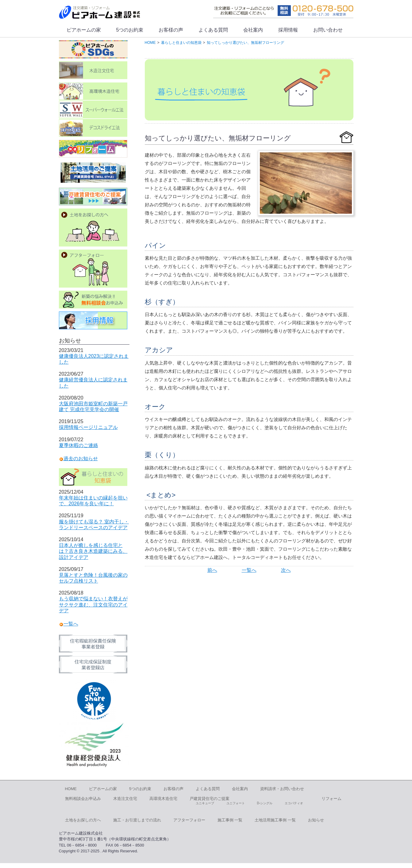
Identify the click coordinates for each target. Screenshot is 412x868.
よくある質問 (213, 30)
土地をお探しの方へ (83, 820)
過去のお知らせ (81, 459)
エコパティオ (294, 803)
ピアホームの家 (84, 30)
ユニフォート (236, 803)
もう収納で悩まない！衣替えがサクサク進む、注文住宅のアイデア (93, 604)
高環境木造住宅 (163, 799)
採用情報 (288, 30)
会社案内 (253, 30)
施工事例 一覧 (230, 820)
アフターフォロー (189, 820)
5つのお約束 (130, 30)
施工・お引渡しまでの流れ (137, 820)
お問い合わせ (328, 30)
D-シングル (265, 803)
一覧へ (249, 570)
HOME (71, 789)
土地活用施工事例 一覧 (275, 820)
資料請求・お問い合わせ (282, 789)
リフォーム (331, 799)
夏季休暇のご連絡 (79, 445)
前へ (212, 570)
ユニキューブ (205, 803)
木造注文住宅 (125, 799)
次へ (286, 570)
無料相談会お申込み (83, 799)
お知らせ (316, 820)
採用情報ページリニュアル (88, 427)
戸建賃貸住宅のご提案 (210, 799)
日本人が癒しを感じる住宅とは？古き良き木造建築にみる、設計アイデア (93, 551)
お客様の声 (171, 30)
